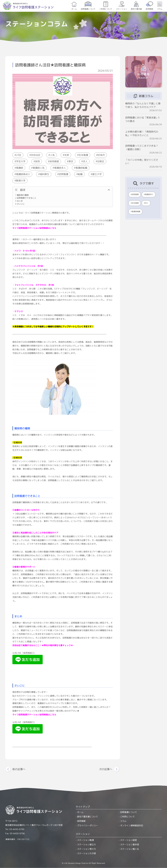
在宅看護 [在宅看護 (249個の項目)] (135, 203)
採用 (37, 161)
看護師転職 (81, 168)
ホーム (74, 9)
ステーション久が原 (87, 853)
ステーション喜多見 (130, 845)
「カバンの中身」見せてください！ (142, 162)
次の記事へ (106, 769)
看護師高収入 (23, 174)
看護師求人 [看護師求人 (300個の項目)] (149, 194)
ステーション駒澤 (85, 840)
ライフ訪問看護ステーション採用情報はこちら (34, 228)
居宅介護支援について (88, 817)
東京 (71, 161)
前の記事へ (19, 769)
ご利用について (106, 9)
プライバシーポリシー (88, 825)
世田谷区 (36, 155)
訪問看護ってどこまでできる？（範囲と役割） (142, 148)
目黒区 (101, 161)
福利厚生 (44, 174)
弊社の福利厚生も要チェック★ (58, 645)
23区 (19, 155)
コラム (160, 9)
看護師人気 (39, 168)
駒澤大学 (21, 180)
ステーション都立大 (87, 845)
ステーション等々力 (87, 849)
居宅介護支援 (136, 9)
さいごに (20, 204)
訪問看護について (88, 9)
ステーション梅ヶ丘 (130, 849)
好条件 (101, 155)
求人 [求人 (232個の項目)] (147, 203)
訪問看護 (64, 174)
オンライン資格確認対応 (132, 825)
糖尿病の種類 (22, 195)
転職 (80, 174)
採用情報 (149, 9)
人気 (52, 155)
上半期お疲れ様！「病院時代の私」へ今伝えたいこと (142, 133)
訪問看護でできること (26, 198)
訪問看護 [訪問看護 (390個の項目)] (135, 194)
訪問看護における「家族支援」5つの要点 (142, 119)
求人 (85, 161)
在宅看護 (83, 155)
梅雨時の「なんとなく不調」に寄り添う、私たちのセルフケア (143, 105)
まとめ (19, 201)
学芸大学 (21, 161)
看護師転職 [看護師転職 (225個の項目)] (136, 211)
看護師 (20, 168)
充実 (67, 155)
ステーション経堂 (129, 840)
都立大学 (97, 174)
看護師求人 (60, 168)
